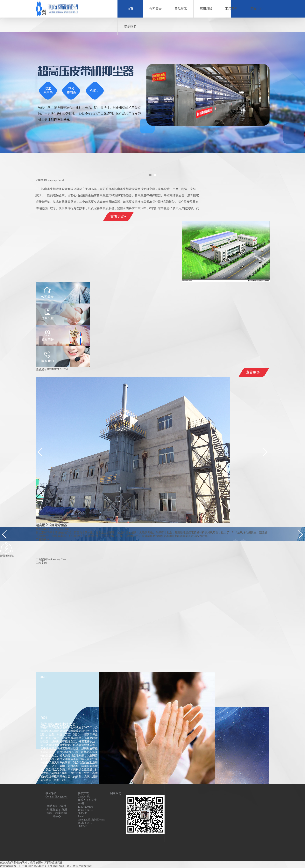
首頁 (130, 9)
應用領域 (206, 9)
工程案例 (231, 9)
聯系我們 (130, 26)
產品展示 (181, 9)
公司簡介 (155, 9)
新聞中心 (257, 9)
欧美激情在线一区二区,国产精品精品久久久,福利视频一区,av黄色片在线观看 (46, 866)
